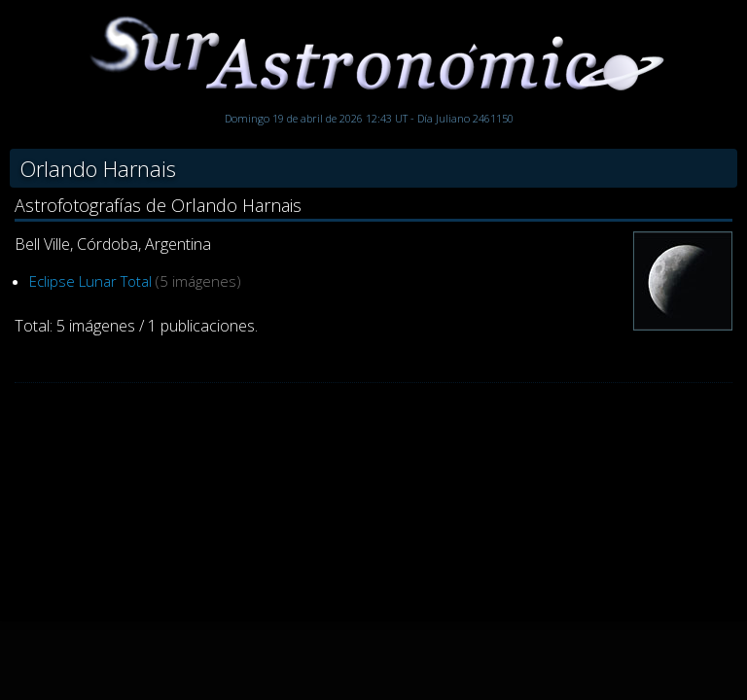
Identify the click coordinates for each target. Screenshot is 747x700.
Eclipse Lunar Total (90, 281)
